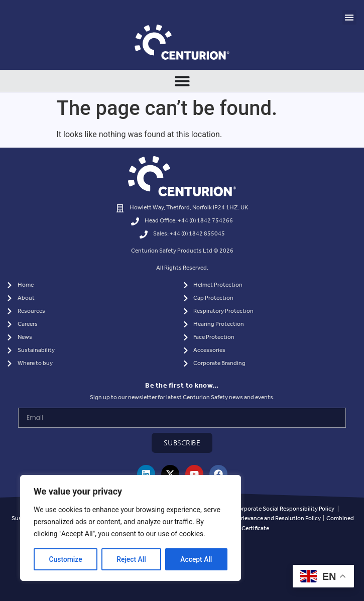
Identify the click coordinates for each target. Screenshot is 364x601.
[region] (131, 528)
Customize (66, 559)
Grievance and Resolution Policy (279, 518)
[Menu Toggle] (182, 81)
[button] (350, 17)
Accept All (196, 559)
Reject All (131, 559)
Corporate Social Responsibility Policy (284, 509)
